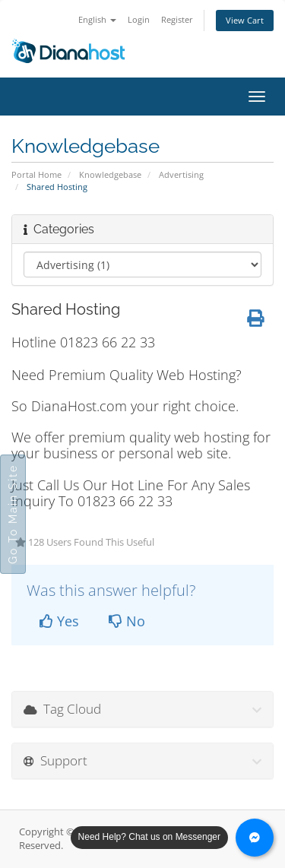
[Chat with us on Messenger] (255, 838)
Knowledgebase (110, 174)
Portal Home (36, 174)
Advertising (181, 174)
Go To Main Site (13, 514)
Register (177, 19)
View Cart (245, 20)
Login (139, 19)
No (127, 621)
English (97, 19)
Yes (59, 621)
